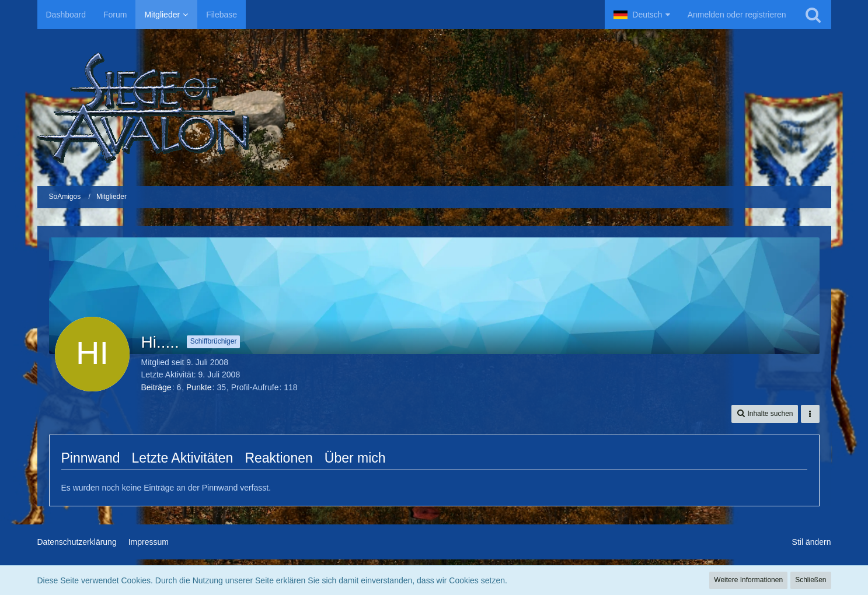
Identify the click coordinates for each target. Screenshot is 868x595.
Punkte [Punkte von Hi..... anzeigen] (199, 387)
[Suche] (813, 15)
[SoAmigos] (434, 108)
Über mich (355, 458)
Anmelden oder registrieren (737, 15)
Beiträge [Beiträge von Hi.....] (156, 387)
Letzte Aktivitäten (183, 458)
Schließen (811, 580)
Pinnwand (91, 458)
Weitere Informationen (748, 580)
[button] (642, 15)
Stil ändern (812, 542)
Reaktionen (278, 458)
